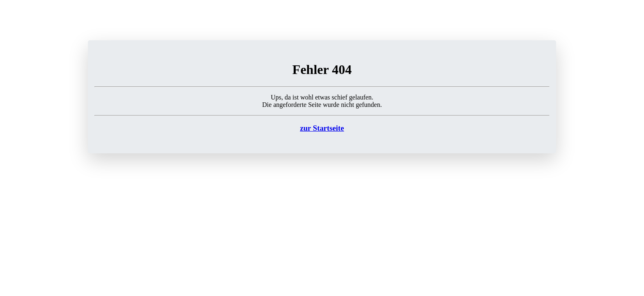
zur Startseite (322, 128)
